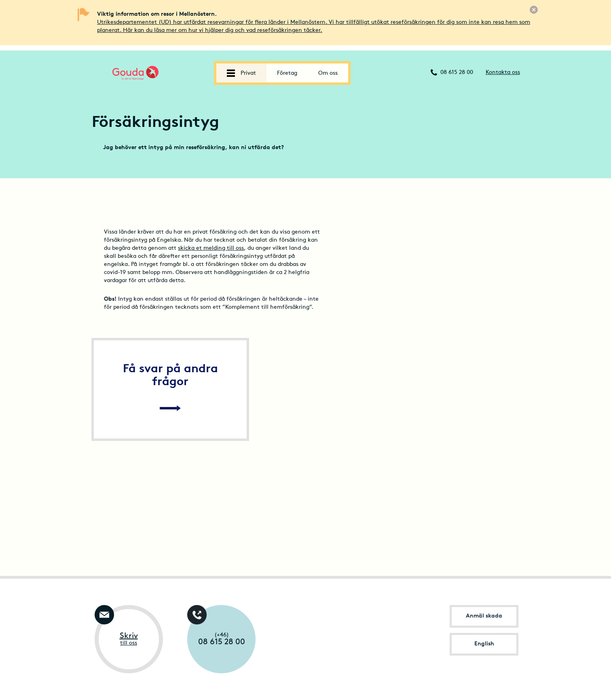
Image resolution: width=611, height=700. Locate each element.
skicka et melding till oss (211, 248)
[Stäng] (534, 10)
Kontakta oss (503, 73)
